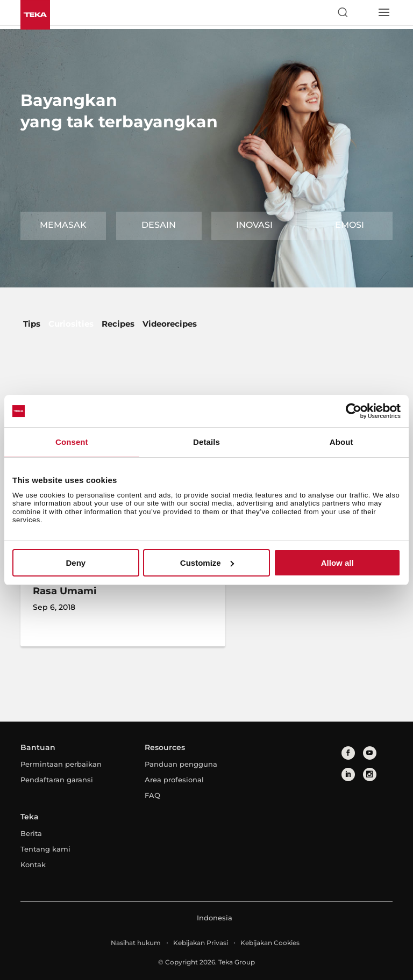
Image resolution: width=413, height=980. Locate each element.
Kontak (33, 864)
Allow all (337, 563)
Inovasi (254, 225)
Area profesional (174, 780)
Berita (31, 833)
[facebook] (348, 753)
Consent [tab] (72, 442)
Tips (32, 324)
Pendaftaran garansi (57, 780)
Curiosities (71, 324)
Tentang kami (45, 849)
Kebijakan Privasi (201, 943)
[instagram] (370, 774)
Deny (76, 563)
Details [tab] (206, 442)
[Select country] (363, 12)
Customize (207, 563)
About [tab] (341, 442)
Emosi (350, 225)
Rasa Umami (65, 591)
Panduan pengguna (181, 764)
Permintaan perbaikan (61, 764)
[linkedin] (348, 774)
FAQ (152, 795)
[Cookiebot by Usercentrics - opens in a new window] (354, 411)
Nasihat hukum (136, 943)
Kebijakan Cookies (270, 943)
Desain (159, 225)
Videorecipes (170, 324)
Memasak (63, 225)
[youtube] (370, 753)
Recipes (118, 324)
